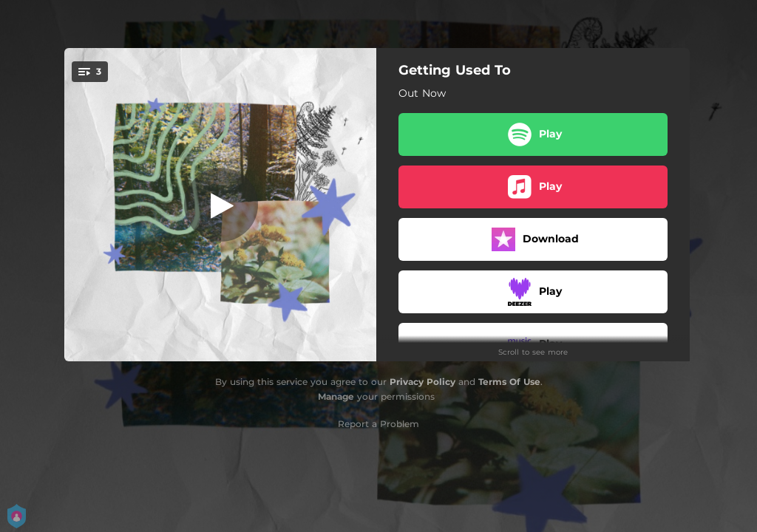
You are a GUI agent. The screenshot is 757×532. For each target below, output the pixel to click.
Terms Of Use (509, 382)
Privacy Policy (422, 382)
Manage (336, 396)
